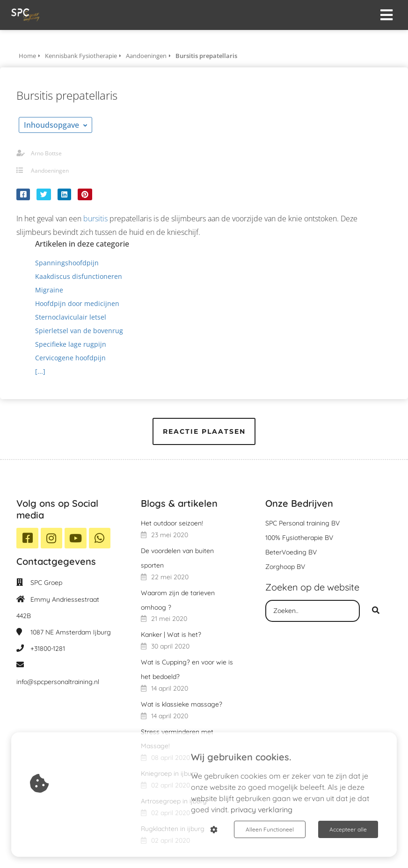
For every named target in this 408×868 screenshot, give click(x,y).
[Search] (376, 611)
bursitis (95, 219)
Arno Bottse (46, 153)
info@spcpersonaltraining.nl (58, 682)
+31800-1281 (48, 649)
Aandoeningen (50, 171)
